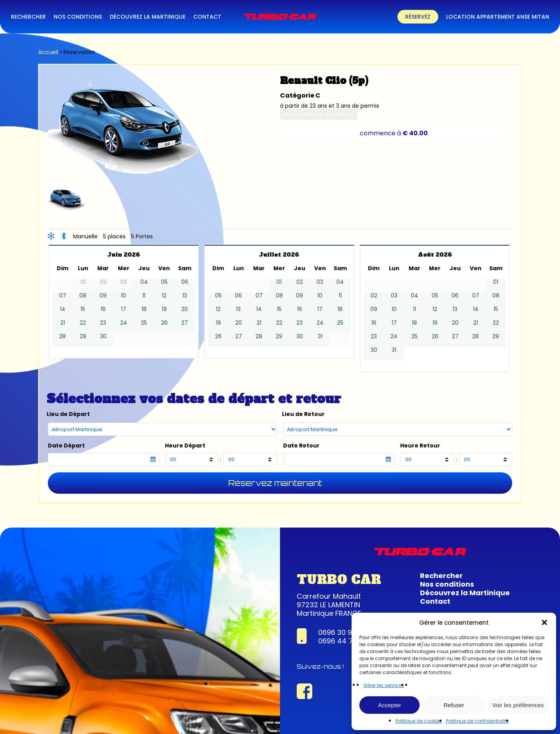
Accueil (48, 52)
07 (63, 296)
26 (164, 323)
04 (144, 282)
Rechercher (441, 576)
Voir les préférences (518, 705)
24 (124, 323)
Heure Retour (420, 446)
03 (320, 282)
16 (103, 309)
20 (185, 309)
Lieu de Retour (303, 414)
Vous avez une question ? (319, 114)
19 (164, 309)
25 (144, 323)
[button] (544, 622)
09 (103, 296)
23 (103, 323)
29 (83, 336)
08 (83, 296)
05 (164, 282)
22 (83, 323)
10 (123, 296)
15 (83, 309)
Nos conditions (447, 584)
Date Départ (66, 446)
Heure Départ (185, 446)
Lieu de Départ (68, 414)
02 (300, 282)
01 (279, 282)
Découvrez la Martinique (465, 593)
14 (63, 309)
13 (185, 296)
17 (123, 309)
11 (144, 296)
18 (144, 309)
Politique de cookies (419, 721)
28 (62, 336)
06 (185, 282)
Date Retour (301, 446)
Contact (435, 601)
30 (103, 336)
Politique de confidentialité (477, 721)
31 (320, 336)
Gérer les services (384, 685)
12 (164, 296)
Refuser (454, 705)
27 (185, 323)
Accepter (389, 705)
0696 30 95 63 (343, 632)
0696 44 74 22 (343, 641)
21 (63, 323)
